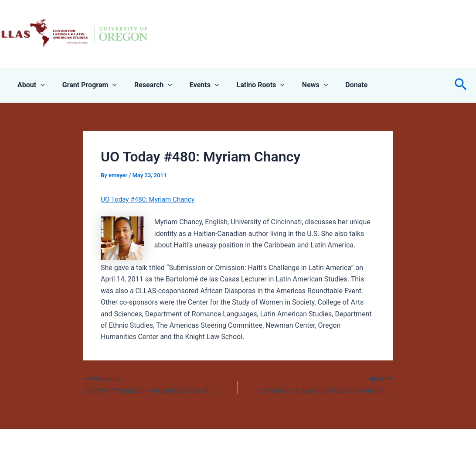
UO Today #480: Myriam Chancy (150, 199)
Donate (334, 85)
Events (192, 85)
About (29, 85)
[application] (39, 85)
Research (144, 85)
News (296, 85)
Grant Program (84, 85)
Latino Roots (245, 85)
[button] (461, 85)
